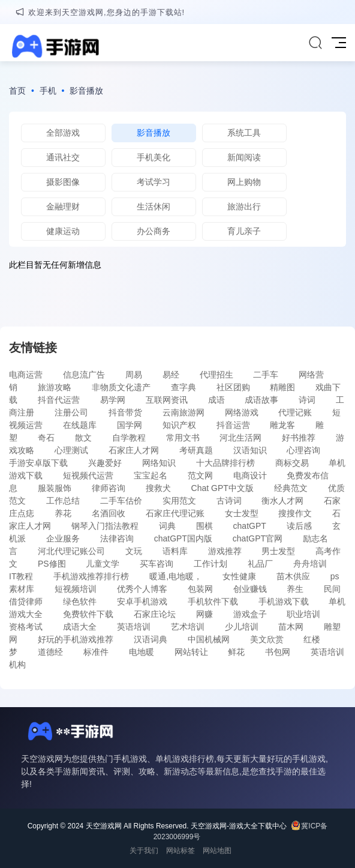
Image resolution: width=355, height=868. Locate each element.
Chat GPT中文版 (222, 488)
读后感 (299, 526)
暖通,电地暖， (176, 576)
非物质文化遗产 (121, 387)
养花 (63, 513)
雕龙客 (282, 425)
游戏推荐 (225, 551)
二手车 (266, 375)
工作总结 (63, 501)
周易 (134, 375)
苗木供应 (293, 576)
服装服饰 (55, 488)
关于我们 (144, 851)
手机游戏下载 (284, 601)
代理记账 (295, 412)
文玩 (134, 551)
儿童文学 (103, 564)
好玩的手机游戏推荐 (76, 639)
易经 (171, 375)
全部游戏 (63, 133)
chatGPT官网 (258, 538)
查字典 (183, 387)
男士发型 (278, 551)
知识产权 (179, 425)
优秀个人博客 (142, 589)
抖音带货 (125, 412)
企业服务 (63, 538)
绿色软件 (80, 601)
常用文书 (183, 438)
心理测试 (71, 450)
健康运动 (63, 231)
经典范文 (291, 488)
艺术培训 (188, 627)
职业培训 (303, 614)
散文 (83, 438)
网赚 (204, 614)
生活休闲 (154, 206)
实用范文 (179, 501)
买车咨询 (157, 564)
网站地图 (217, 851)
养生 (295, 589)
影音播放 (86, 91)
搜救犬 (158, 488)
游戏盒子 (250, 614)
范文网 (200, 475)
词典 (167, 526)
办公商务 (154, 231)
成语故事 (261, 400)
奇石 (46, 438)
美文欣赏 (267, 639)
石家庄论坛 (155, 614)
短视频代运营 (88, 475)
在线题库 (80, 425)
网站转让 (191, 652)
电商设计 (250, 475)
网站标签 (180, 851)
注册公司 (71, 412)
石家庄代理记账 (175, 513)
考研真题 (196, 450)
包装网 (200, 589)
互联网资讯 (167, 400)
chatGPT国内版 (183, 538)
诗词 (307, 400)
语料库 (175, 551)
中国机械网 (209, 639)
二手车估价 (121, 501)
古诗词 (229, 501)
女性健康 (239, 576)
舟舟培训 (310, 564)
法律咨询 (117, 538)
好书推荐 (299, 438)
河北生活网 (240, 438)
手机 (48, 91)
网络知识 (159, 463)
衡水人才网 (282, 501)
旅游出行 (244, 206)
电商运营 (26, 375)
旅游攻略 (55, 387)
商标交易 (292, 463)
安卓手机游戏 (142, 601)
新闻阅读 (244, 157)
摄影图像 (63, 182)
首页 (17, 91)
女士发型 (242, 513)
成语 (216, 400)
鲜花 (236, 652)
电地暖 (142, 652)
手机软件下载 (213, 601)
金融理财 (63, 206)
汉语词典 (151, 639)
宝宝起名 (151, 475)
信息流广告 (84, 375)
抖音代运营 (59, 400)
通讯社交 (63, 157)
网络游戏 (242, 412)
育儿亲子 (244, 231)
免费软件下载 (88, 614)
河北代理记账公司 (71, 551)
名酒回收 (109, 513)
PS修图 (52, 564)
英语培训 (134, 627)
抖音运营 (233, 425)
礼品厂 (260, 564)
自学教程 (129, 438)
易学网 (113, 400)
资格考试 (26, 627)
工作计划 (210, 564)
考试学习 (154, 182)
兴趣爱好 (105, 463)
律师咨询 (109, 488)
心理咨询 (303, 450)
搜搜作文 (295, 513)
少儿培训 (242, 627)
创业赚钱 (250, 589)
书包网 (278, 652)
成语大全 (80, 627)
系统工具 (244, 133)
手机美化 (154, 157)
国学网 (130, 425)
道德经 (50, 652)
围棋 (204, 526)
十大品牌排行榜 (225, 463)
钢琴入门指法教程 (105, 526)
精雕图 (282, 387)
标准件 (96, 652)
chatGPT (250, 526)
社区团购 (233, 387)
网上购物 (244, 182)
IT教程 (21, 576)
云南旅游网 (183, 412)
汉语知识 (250, 450)
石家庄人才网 (134, 450)
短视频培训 (76, 589)
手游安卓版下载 (38, 463)
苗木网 (291, 627)
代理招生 (216, 375)
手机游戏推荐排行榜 (91, 576)
